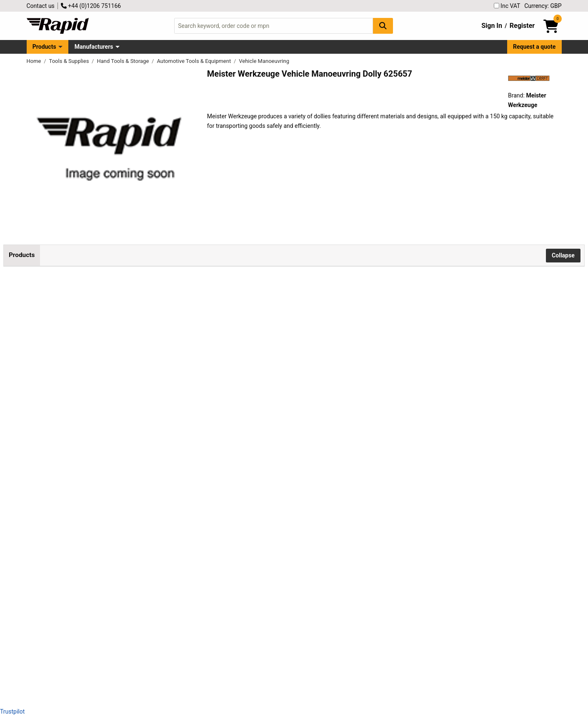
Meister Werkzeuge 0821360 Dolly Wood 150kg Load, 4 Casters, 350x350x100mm (107, 542)
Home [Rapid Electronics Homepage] (35, 61)
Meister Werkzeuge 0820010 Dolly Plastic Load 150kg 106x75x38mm (107, 392)
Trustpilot (12, 712)
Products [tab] (22, 255)
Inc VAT (507, 6)
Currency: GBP (543, 6)
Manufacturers (94, 47)
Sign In (492, 26)
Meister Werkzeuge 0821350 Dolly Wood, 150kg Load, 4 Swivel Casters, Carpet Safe (107, 467)
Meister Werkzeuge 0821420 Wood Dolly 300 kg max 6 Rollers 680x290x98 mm (107, 617)
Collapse (563, 255)
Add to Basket (224, 322)
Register (522, 26)
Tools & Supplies (70, 61)
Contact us (41, 6)
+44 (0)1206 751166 (91, 6)
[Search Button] (383, 26)
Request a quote (534, 47)
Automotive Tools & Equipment (194, 61)
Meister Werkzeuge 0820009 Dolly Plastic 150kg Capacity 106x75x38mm (107, 317)
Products (44, 47)
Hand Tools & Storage (123, 61)
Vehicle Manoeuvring (264, 61)
